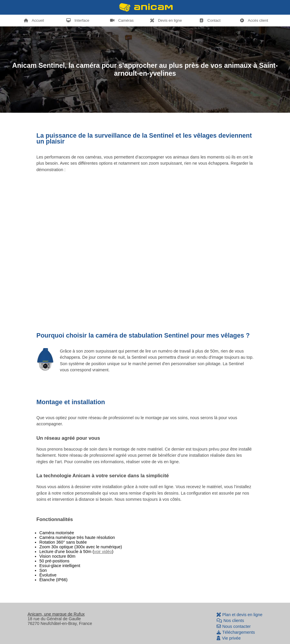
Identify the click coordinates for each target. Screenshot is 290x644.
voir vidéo (103, 552)
